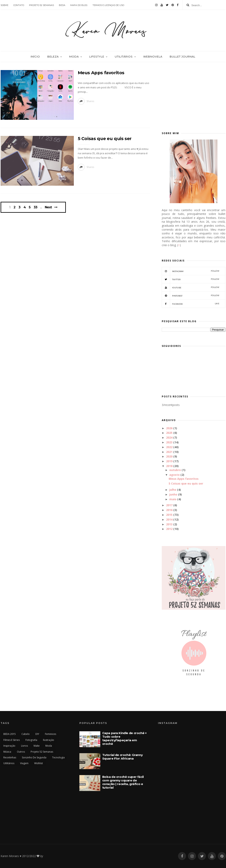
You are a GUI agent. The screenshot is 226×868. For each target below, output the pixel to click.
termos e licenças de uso (108, 5)
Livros (24, 746)
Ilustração (49, 740)
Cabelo (26, 734)
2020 (169, 456)
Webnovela (153, 57)
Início (35, 57)
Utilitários (124, 57)
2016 (169, 510)
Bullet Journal (183, 57)
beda (62, 5)
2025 (169, 433)
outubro (175, 470)
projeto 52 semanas (41, 5)
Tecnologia (58, 757)
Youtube (190, 287)
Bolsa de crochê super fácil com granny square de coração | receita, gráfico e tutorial (123, 782)
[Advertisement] (194, 95)
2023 (169, 442)
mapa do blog (79, 5)
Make (37, 746)
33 (35, 207)
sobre (4, 5)
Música (7, 752)
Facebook (190, 304)
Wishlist (38, 763)
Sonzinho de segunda (34, 757)
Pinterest (190, 296)
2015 (169, 515)
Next (48, 207)
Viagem (24, 763)
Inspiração (9, 746)
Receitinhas (10, 757)
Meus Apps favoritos (101, 73)
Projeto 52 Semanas (42, 752)
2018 (169, 466)
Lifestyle (97, 57)
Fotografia (31, 740)
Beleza (53, 57)
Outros (21, 752)
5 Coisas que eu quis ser (105, 139)
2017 (169, 505)
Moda (74, 57)
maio (173, 499)
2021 (169, 452)
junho (173, 494)
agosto (174, 475)
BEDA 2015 (10, 734)
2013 (169, 524)
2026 (169, 428)
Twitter (190, 279)
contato (19, 5)
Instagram (190, 271)
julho (173, 490)
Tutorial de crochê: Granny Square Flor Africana (123, 757)
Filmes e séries (12, 740)
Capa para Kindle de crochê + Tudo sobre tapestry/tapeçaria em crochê (124, 738)
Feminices (51, 734)
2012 (169, 529)
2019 (169, 461)
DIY (37, 734)
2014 (169, 519)
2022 (169, 447)
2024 (169, 437)
